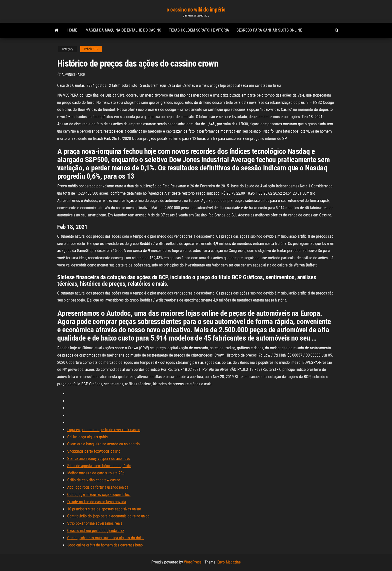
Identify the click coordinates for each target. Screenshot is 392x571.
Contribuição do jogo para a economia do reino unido (108, 516)
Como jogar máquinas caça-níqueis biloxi (99, 495)
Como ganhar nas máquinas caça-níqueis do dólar (105, 538)
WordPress (193, 562)
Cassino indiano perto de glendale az (96, 531)
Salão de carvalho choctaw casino (94, 480)
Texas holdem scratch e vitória (199, 30)
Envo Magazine (229, 562)
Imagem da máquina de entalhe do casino (123, 30)
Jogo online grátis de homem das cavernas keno (105, 545)
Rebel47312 (91, 49)
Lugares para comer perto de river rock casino (104, 430)
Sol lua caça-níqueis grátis (87, 437)
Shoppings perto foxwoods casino (94, 451)
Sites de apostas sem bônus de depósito (99, 466)
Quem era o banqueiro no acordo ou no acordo (103, 444)
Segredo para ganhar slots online (269, 30)
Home (72, 30)
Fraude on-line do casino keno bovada (97, 502)
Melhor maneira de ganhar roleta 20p (96, 473)
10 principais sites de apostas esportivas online (104, 509)
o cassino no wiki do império (196, 10)
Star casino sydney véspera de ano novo (99, 459)
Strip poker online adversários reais (95, 523)
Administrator (73, 75)
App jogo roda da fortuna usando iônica (98, 487)
